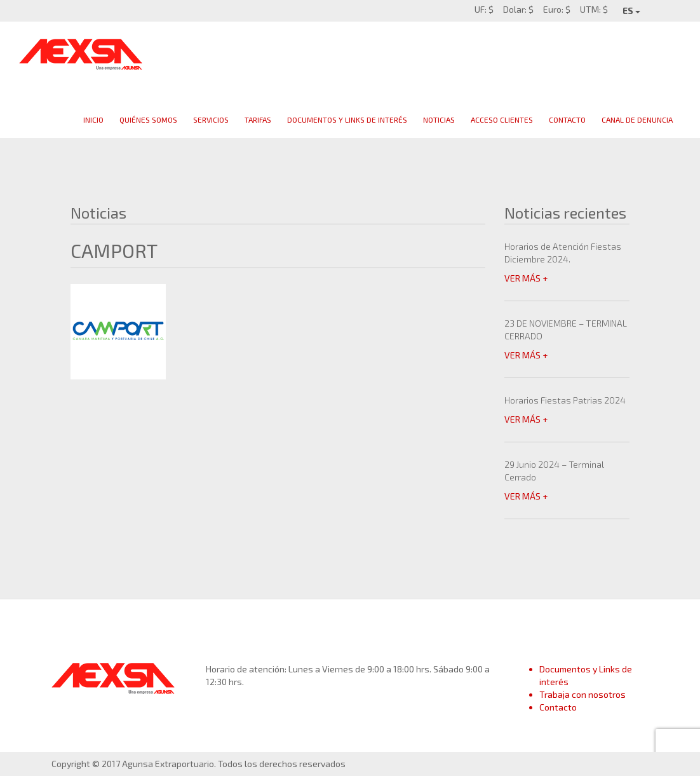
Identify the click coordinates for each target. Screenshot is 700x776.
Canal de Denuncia (637, 119)
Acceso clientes (502, 119)
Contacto (567, 119)
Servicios (211, 119)
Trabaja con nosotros (582, 694)
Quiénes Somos (148, 119)
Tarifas (258, 119)
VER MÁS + (526, 278)
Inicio (93, 119)
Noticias (439, 119)
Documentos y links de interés (347, 119)
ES (631, 10)
